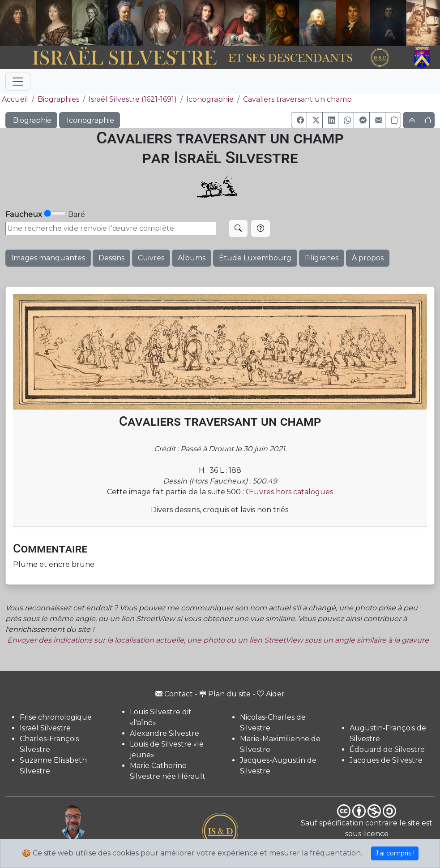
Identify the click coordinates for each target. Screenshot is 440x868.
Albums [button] (192, 258)
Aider (271, 694)
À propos (368, 258)
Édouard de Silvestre (387, 749)
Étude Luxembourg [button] (255, 258)
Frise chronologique (56, 717)
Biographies (58, 99)
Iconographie (210, 99)
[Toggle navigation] (18, 82)
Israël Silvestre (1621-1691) (133, 99)
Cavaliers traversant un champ (297, 99)
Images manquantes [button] (48, 258)
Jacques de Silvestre (386, 760)
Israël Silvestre (45, 728)
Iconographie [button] (90, 120)
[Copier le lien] (393, 120)
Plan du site (225, 694)
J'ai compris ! (395, 853)
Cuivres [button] (151, 258)
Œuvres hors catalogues (289, 492)
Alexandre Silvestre (164, 733)
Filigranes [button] (322, 258)
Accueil (14, 99)
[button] (299, 120)
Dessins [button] (111, 258)
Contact (174, 694)
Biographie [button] (31, 120)
